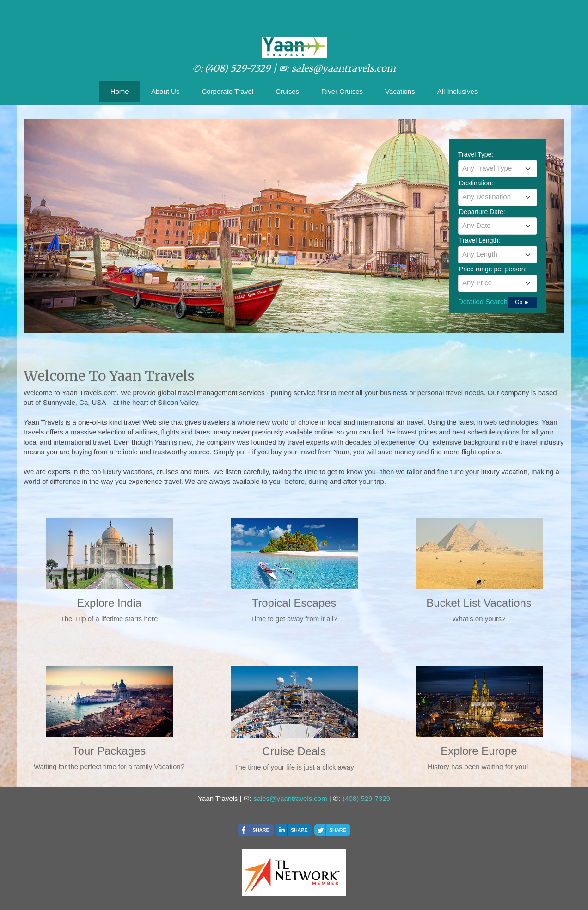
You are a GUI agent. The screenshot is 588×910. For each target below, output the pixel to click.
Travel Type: (476, 154)
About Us (165, 91)
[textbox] (498, 168)
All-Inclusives (458, 91)
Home (120, 91)
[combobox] (498, 169)
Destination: (476, 183)
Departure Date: (482, 212)
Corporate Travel (227, 91)
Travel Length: (480, 240)
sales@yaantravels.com (290, 798)
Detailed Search (483, 302)
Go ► (522, 302)
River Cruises (342, 91)
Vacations (400, 91)
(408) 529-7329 (366, 798)
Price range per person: (493, 269)
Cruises (287, 91)
